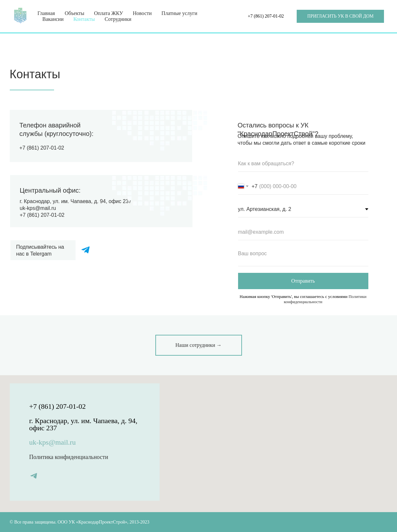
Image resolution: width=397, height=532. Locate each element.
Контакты (84, 19)
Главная (46, 13)
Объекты (75, 13)
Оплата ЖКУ (109, 13)
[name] (303, 164)
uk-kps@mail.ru (38, 208)
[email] (303, 232)
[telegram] (34, 476)
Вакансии (53, 19)
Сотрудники (118, 19)
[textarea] (303, 257)
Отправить (303, 281)
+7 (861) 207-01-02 (266, 16)
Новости (142, 13)
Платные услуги (179, 13)
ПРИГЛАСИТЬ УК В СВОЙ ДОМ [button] (340, 16)
